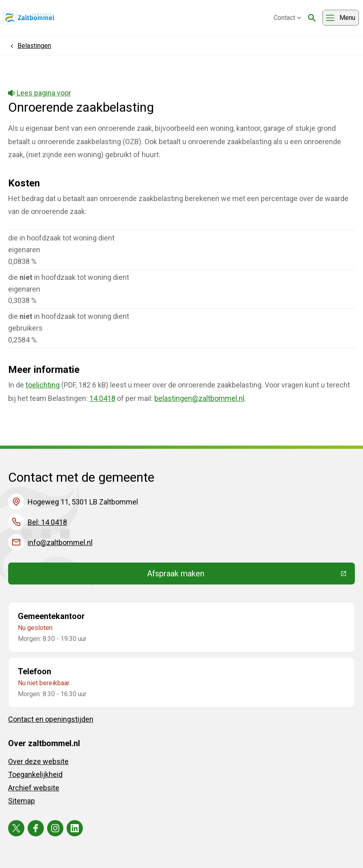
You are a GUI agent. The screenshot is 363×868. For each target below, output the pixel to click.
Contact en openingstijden (51, 719)
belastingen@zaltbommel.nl (199, 398)
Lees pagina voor (40, 93)
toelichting (43, 385)
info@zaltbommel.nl (60, 542)
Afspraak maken (235, 576)
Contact (287, 18)
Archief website (34, 788)
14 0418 (102, 398)
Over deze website (38, 761)
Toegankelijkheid (35, 774)
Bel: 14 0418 (47, 522)
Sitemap (22, 801)
